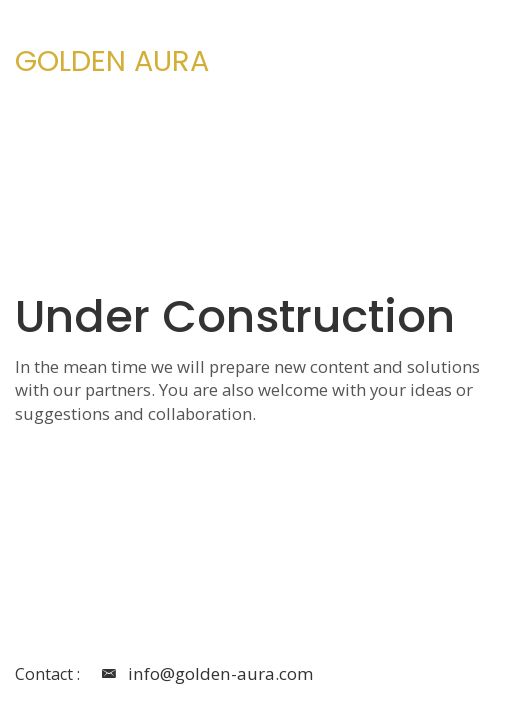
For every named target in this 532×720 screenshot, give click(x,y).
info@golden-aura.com (204, 675)
